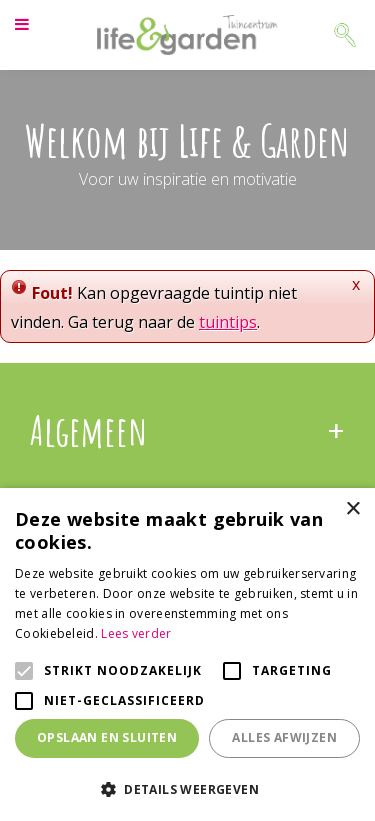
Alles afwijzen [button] (284, 737)
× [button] (352, 509)
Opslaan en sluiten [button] (107, 737)
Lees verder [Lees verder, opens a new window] (136, 633)
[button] (187, 788)
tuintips (228, 322)
